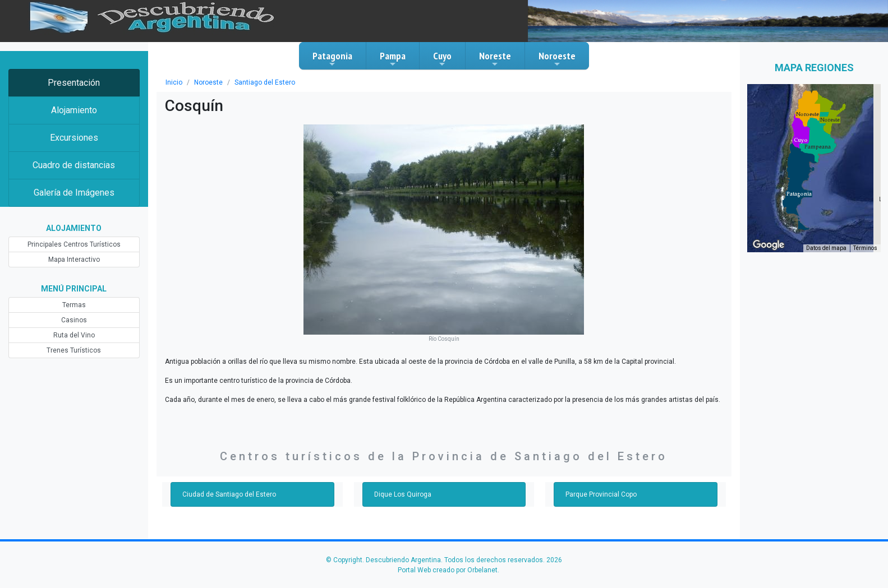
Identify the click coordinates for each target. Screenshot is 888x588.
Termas (74, 305)
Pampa (393, 59)
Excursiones (74, 138)
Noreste (495, 59)
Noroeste (557, 59)
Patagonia (332, 59)
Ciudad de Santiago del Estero (229, 494)
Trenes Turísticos (74, 350)
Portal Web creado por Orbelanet (448, 570)
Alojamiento (74, 110)
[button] (799, 194)
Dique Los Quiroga (403, 494)
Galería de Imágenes (74, 193)
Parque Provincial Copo (601, 494)
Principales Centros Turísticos (74, 244)
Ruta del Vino (74, 335)
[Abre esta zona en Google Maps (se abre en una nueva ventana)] (769, 245)
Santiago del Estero (265, 82)
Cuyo (442, 59)
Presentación (74, 83)
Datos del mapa (826, 248)
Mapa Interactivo (74, 260)
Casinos (74, 320)
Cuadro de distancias (74, 165)
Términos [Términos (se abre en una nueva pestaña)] (865, 248)
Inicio (174, 82)
